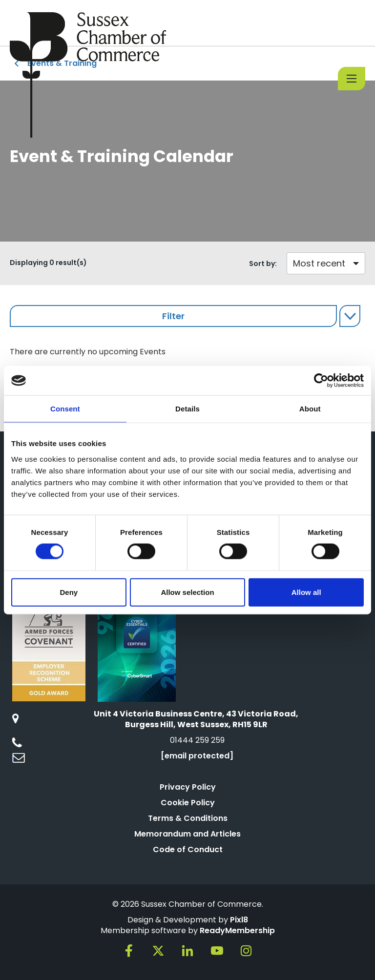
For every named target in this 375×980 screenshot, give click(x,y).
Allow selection (187, 592)
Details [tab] (187, 409)
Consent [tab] (65, 409)
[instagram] (246, 951)
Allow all (306, 592)
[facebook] (129, 951)
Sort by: (263, 264)
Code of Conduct (188, 849)
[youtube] (217, 951)
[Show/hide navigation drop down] (352, 79)
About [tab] (310, 409)
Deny (69, 592)
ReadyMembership (237, 930)
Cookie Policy (188, 803)
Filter (173, 316)
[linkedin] (187, 951)
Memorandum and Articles (187, 834)
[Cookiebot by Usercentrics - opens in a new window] (321, 381)
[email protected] (197, 756)
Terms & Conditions (188, 818)
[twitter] (158, 951)
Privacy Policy (188, 787)
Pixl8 (239, 920)
